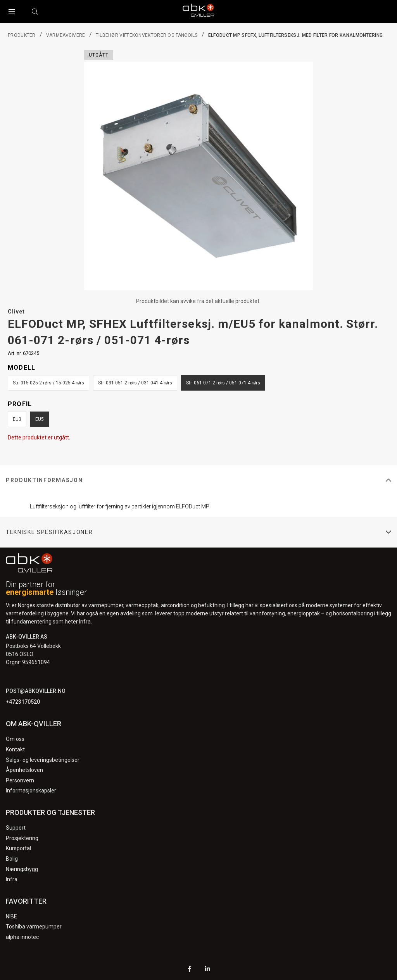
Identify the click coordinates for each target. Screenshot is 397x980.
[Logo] (198, 12)
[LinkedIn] (207, 970)
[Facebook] (190, 970)
